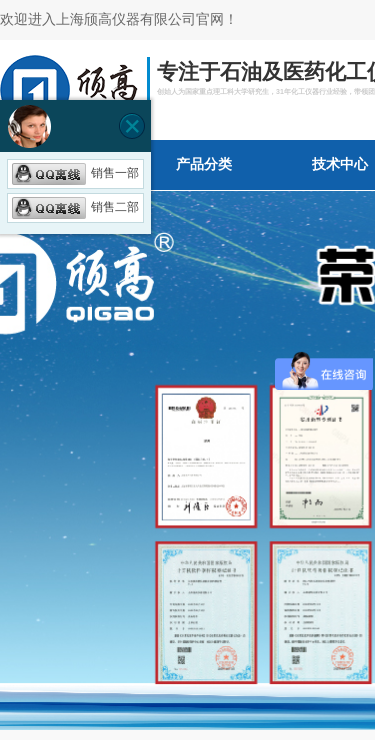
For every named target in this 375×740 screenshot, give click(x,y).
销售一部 (75, 173)
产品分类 (204, 164)
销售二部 (75, 207)
